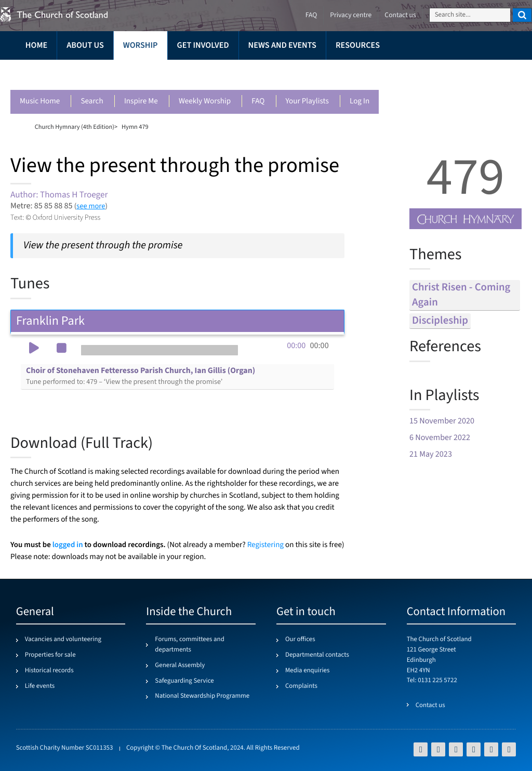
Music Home (40, 102)
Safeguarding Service (184, 681)
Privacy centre (351, 15)
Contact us (400, 15)
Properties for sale (50, 655)
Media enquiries (307, 671)
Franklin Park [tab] (177, 321)
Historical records (49, 671)
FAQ (258, 102)
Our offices (300, 640)
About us (85, 45)
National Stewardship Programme (202, 696)
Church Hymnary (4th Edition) (75, 127)
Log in (360, 102)
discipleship (440, 321)
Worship (141, 45)
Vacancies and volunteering (63, 640)
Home (36, 45)
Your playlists (307, 102)
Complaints (301, 686)
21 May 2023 (431, 454)
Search (92, 102)
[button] (34, 349)
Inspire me (141, 102)
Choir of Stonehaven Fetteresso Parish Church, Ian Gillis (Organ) (141, 376)
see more (91, 206)
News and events (282, 45)
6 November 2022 (440, 438)
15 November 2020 (442, 421)
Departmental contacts (317, 655)
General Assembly (180, 666)
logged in (68, 545)
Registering (265, 545)
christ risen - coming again (461, 295)
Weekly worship (205, 102)
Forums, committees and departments (189, 645)
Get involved (203, 45)
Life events (40, 686)
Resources (358, 45)
